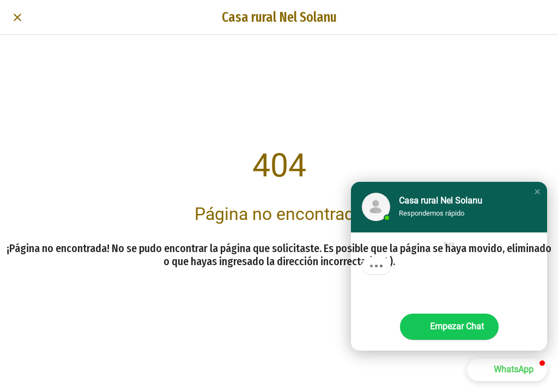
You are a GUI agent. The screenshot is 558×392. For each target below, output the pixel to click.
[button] (537, 192)
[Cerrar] (17, 17)
